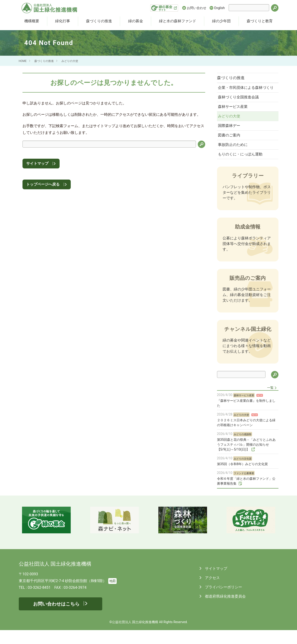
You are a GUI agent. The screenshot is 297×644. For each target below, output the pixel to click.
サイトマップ (37, 163)
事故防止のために (234, 157)
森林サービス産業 (234, 115)
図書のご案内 (230, 147)
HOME (23, 61)
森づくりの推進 (99, 21)
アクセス (212, 592)
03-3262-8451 (39, 601)
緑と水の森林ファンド (178, 21)
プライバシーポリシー (223, 601)
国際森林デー (230, 136)
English (219, 8)
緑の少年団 (221, 21)
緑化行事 (63, 21)
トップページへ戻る (43, 184)
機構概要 (32, 21)
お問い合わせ (197, 8)
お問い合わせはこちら (56, 618)
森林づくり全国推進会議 (240, 105)
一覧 (270, 402)
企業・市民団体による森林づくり (245, 92)
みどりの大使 (70, 61)
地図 (112, 595)
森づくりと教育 (260, 21)
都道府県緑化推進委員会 (225, 610)
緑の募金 (136, 21)
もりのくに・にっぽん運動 (242, 168)
